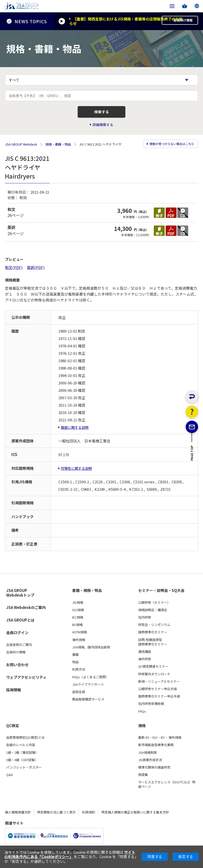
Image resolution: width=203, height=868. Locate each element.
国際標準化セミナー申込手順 (159, 699)
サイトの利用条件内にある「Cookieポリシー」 (70, 854)
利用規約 (89, 814)
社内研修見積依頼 (151, 706)
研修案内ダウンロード (154, 676)
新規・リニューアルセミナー (159, 684)
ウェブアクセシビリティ (26, 679)
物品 (75, 664)
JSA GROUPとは (20, 622)
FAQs (142, 714)
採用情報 (14, 692)
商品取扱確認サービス (88, 702)
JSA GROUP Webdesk (21, 147)
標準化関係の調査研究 (154, 770)
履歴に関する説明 (75, 430)
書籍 (75, 657)
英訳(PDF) (36, 270)
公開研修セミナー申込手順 (158, 691)
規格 (142, 728)
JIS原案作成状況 (150, 762)
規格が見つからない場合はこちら (170, 147)
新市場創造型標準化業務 (156, 747)
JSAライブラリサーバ (88, 687)
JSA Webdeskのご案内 (26, 610)
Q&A (10, 777)
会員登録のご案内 (19, 647)
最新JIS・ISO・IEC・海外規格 (160, 740)
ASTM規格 (79, 635)
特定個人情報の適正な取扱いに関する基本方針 (135, 814)
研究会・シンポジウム (154, 627)
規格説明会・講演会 (153, 612)
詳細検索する (103, 128)
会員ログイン (17, 635)
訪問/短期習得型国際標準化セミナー (153, 644)
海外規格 (79, 642)
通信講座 (145, 654)
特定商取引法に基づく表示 (56, 814)
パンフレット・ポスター (24, 770)
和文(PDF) (14, 270)
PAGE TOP (192, 464)
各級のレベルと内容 (21, 747)
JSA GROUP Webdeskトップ (20, 595)
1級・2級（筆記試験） (22, 755)
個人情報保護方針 (18, 814)
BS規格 (77, 627)
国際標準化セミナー (153, 635)
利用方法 (79, 672)
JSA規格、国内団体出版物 (91, 649)
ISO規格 (78, 612)
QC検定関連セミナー (153, 669)
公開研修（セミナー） (154, 605)
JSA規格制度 (147, 755)
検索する (102, 114)
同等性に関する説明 (76, 471)
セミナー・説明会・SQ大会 (161, 593)
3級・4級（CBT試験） (22, 762)
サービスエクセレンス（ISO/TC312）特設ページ (167, 787)
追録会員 (79, 694)
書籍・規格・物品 (87, 593)
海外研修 (145, 661)
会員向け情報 (180, 21)
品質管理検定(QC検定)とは (25, 740)
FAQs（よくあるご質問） (90, 679)
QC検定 (13, 728)
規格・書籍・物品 (58, 147)
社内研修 (145, 620)
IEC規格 (78, 620)
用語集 (143, 777)
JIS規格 (78, 605)
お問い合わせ (17, 667)
